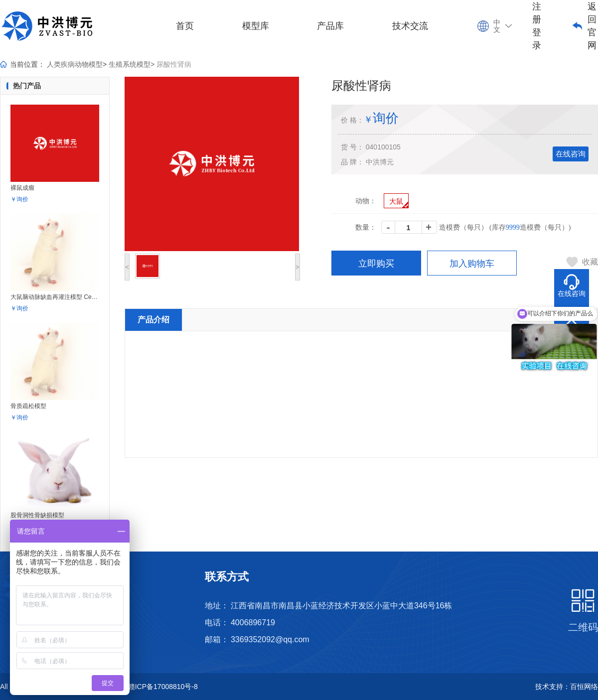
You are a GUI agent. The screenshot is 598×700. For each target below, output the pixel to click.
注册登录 (537, 26)
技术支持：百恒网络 (567, 687)
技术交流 (410, 26)
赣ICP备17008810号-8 (163, 687)
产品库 (330, 26)
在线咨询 (571, 154)
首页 (185, 26)
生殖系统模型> (132, 64)
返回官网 (592, 26)
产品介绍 (153, 320)
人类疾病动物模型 (75, 64)
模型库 (256, 26)
